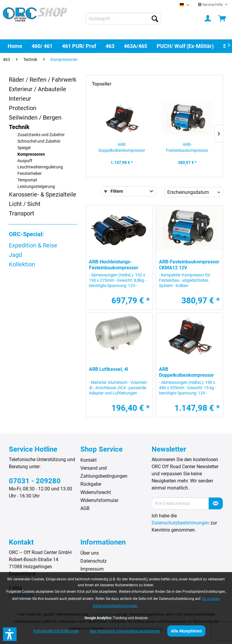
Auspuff (25, 161)
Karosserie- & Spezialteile (43, 194)
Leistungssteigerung (36, 187)
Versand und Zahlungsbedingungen (104, 472)
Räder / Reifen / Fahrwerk (43, 80)
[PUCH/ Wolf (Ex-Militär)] (185, 46)
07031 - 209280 (35, 481)
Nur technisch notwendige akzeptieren (125, 631)
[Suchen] (155, 19)
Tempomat (27, 180)
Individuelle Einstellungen (56, 631)
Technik (19, 127)
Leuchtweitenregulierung (40, 167)
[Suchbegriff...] (123, 19)
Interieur (20, 99)
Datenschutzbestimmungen (180, 523)
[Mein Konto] (208, 19)
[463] (110, 46)
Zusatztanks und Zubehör (41, 135)
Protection (23, 108)
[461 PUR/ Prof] (79, 46)
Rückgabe (91, 484)
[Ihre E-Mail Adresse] (180, 503)
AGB (85, 508)
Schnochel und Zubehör (39, 141)
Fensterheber (30, 174)
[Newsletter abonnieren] (216, 503)
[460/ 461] (42, 46)
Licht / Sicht (25, 204)
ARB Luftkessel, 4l (108, 369)
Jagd (15, 255)
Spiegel (24, 148)
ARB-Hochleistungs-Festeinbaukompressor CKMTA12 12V (114, 265)
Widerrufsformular (99, 500)
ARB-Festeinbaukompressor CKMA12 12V (187, 148)
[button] (10, 634)
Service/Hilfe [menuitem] (211, 5)
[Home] (15, 46)
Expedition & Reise (33, 245)
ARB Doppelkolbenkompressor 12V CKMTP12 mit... (122, 148)
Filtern (113, 191)
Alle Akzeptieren (186, 631)
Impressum (92, 569)
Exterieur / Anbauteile (38, 89)
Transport (22, 213)
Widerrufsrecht (96, 492)
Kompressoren (31, 154)
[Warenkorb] (223, 19)
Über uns (90, 553)
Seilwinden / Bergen (35, 117)
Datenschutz (94, 561)
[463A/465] (136, 46)
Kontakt (89, 460)
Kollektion (22, 264)
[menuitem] (123, 19)
